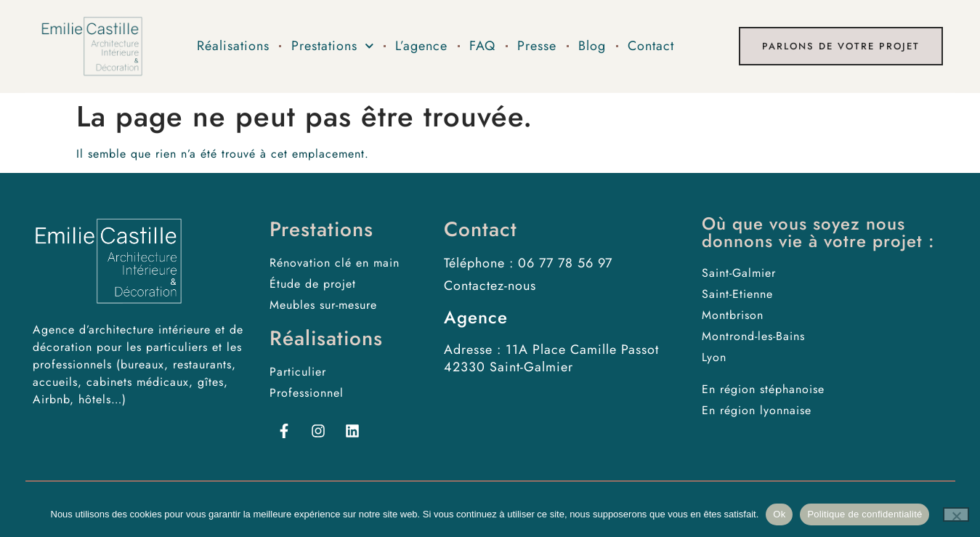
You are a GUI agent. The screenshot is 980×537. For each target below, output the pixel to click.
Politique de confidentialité (864, 514)
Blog (592, 46)
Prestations (333, 46)
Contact (651, 46)
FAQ (482, 46)
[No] (956, 514)
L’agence (421, 46)
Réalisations (233, 46)
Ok (779, 514)
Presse (537, 46)
